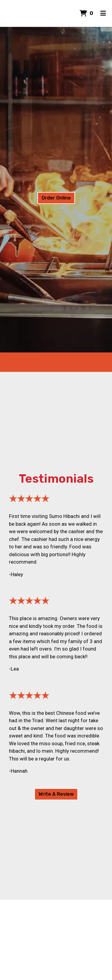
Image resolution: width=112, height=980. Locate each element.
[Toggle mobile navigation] (103, 13)
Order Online (56, 198)
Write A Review (56, 794)
